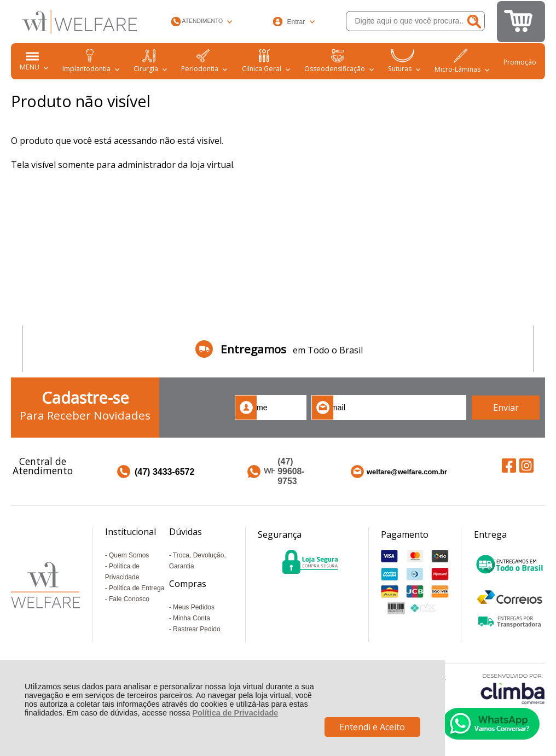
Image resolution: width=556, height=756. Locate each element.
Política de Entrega (137, 588)
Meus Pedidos (194, 607)
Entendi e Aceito (372, 727)
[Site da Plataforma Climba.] (513, 688)
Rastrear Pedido (197, 629)
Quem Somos (129, 555)
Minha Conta (192, 618)
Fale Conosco (129, 599)
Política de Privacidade (235, 713)
